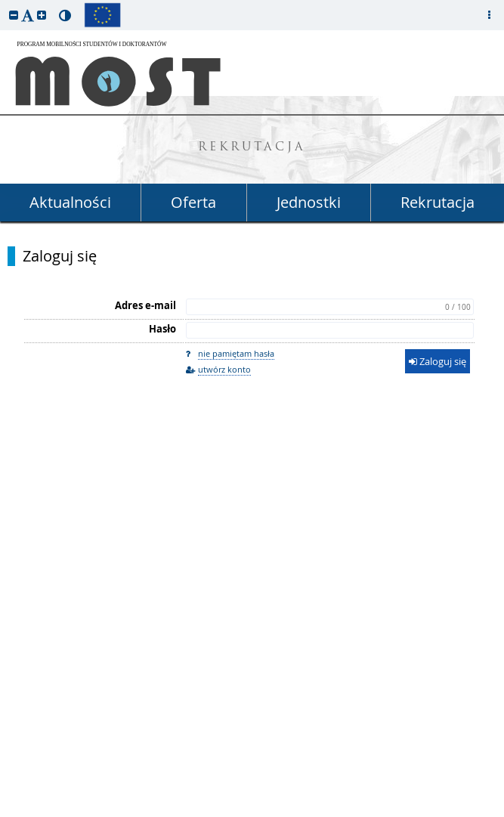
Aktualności (70, 202)
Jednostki (309, 202)
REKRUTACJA (252, 148)
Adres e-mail (145, 305)
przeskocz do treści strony (4, 4)
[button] (14, 15)
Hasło (162, 329)
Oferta (193, 202)
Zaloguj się (60, 256)
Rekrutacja (438, 202)
